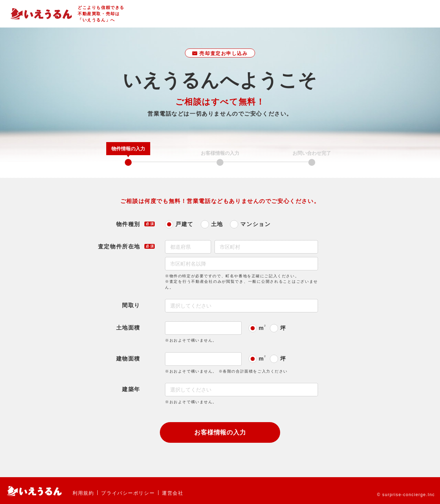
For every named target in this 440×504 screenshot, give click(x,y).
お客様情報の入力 (220, 432)
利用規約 (83, 493)
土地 (217, 224)
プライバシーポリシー (128, 493)
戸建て (184, 224)
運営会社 (173, 493)
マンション (255, 224)
